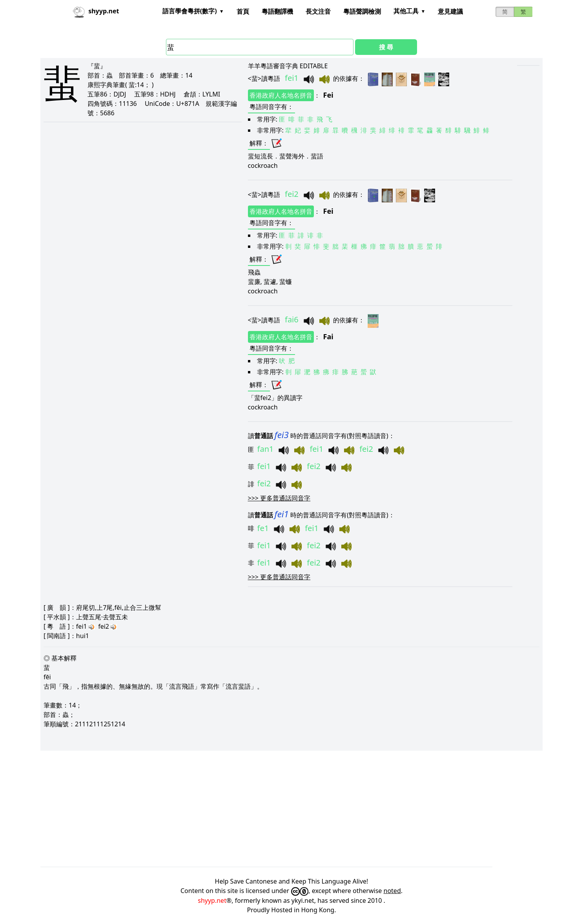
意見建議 (450, 11)
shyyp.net (212, 900)
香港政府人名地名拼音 (281, 95)
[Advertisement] (276, 809)
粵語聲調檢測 (362, 11)
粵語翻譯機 (277, 11)
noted (392, 891)
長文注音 (318, 11)
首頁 (243, 11)
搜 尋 (386, 47)
